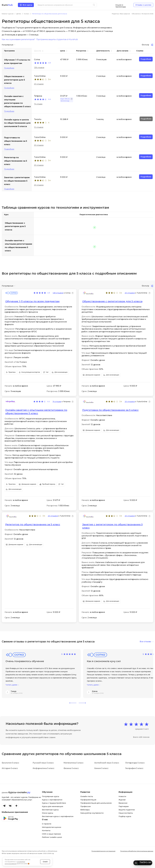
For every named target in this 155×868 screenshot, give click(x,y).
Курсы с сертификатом (52, 800)
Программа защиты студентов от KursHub (57, 39)
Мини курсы (48, 813)
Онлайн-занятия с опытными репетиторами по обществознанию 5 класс (18, 246)
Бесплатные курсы (50, 810)
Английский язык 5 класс (107, 763)
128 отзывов (39, 68)
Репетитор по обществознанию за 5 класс (33, 524)
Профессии (86, 806)
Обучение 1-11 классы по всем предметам (32, 301)
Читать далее (11, 685)
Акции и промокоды (121, 5)
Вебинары (85, 810)
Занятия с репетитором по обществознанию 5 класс (112, 526)
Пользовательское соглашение (103, 851)
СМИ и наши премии (51, 834)
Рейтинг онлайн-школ (52, 837)
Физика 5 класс (71, 768)
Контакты (46, 831)
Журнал (122, 800)
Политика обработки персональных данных (137, 851)
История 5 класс (10, 768)
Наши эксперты (126, 813)
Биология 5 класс (10, 763)
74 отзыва (38, 104)
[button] (73, 703)
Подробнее (9, 68)
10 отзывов (39, 127)
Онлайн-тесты (87, 796)
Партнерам (124, 806)
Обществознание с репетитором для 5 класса (15, 226)
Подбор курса (125, 816)
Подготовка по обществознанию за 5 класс (110, 410)
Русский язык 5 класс (43, 763)
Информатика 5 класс (43, 768)
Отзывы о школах (143, 5)
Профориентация (88, 800)
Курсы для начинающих (53, 806)
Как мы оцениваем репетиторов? (18, 39)
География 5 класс (134, 768)
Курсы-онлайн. (19, 792)
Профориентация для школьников (96, 803)
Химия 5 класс (101, 768)
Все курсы (27, 5)
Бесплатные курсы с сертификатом (58, 816)
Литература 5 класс (135, 763)
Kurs (7, 5)
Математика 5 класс (73, 763)
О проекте (47, 824)
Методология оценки (52, 827)
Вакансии (123, 803)
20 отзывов (39, 84)
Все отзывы (145, 642)
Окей (45, 857)
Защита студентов (127, 810)
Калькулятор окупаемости (92, 813)
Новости (122, 796)
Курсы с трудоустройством (54, 803)
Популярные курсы (51, 796)
